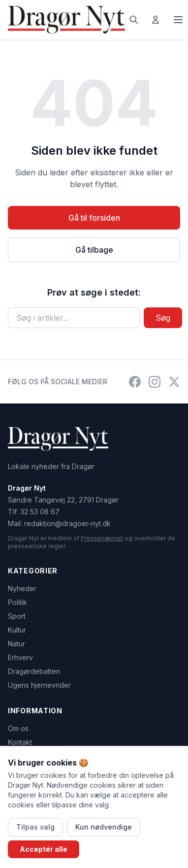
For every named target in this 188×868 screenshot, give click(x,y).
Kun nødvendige (104, 827)
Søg (163, 318)
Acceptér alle (44, 849)
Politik (17, 602)
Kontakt (20, 742)
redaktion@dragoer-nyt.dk (67, 523)
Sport (17, 616)
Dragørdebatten (34, 671)
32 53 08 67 (40, 512)
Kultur (17, 630)
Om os (18, 728)
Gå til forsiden (94, 218)
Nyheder (22, 588)
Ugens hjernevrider (39, 685)
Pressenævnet (102, 538)
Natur (16, 644)
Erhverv (20, 657)
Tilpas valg (35, 827)
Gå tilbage (94, 250)
